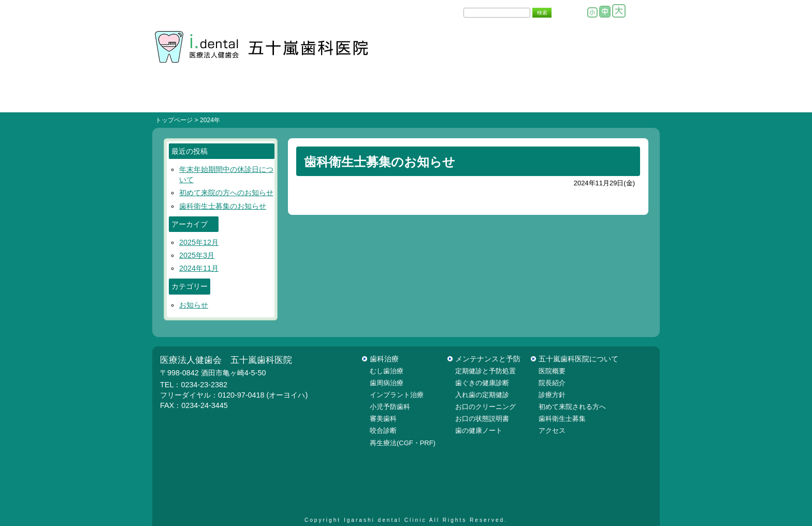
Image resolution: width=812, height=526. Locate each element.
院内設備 (417, 97)
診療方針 (353, 97)
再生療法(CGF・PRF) (403, 443)
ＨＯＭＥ (183, 97)
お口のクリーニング (485, 407)
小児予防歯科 (390, 407)
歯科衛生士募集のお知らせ (223, 206)
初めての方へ (268, 97)
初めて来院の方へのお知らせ (226, 193)
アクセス (552, 430)
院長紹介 (544, 97)
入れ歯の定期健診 (482, 395)
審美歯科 (383, 419)
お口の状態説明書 (482, 419)
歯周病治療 (387, 383)
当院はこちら (618, 97)
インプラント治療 (397, 395)
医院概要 (480, 97)
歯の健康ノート (479, 430)
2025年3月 (197, 255)
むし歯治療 (387, 371)
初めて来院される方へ (572, 407)
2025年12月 (199, 242)
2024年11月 (199, 268)
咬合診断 (383, 430)
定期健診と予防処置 (485, 371)
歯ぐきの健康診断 (482, 383)
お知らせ (194, 305)
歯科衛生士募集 (562, 419)
